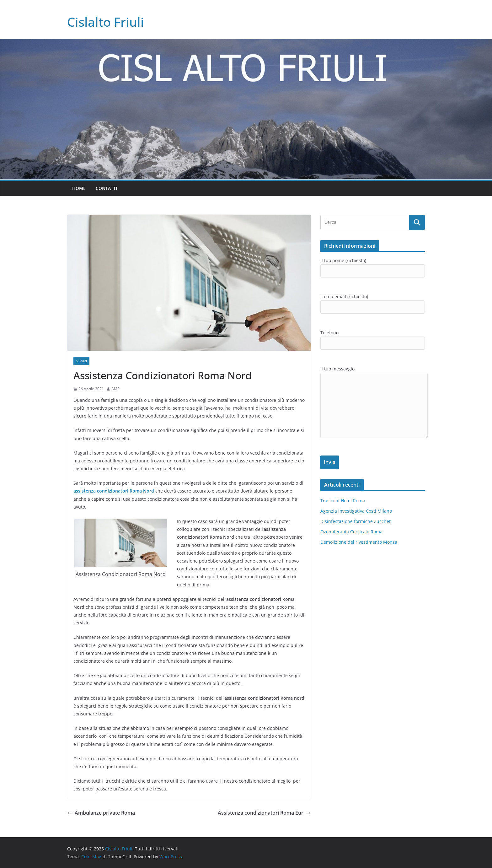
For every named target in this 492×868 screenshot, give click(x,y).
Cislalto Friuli (106, 22)
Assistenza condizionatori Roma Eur (264, 813)
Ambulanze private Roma (101, 813)
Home (79, 188)
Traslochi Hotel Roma (343, 501)
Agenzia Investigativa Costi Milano (356, 511)
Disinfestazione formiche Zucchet (356, 521)
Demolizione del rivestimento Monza (359, 542)
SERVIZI (81, 361)
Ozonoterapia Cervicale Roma (351, 532)
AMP (115, 389)
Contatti (106, 188)
